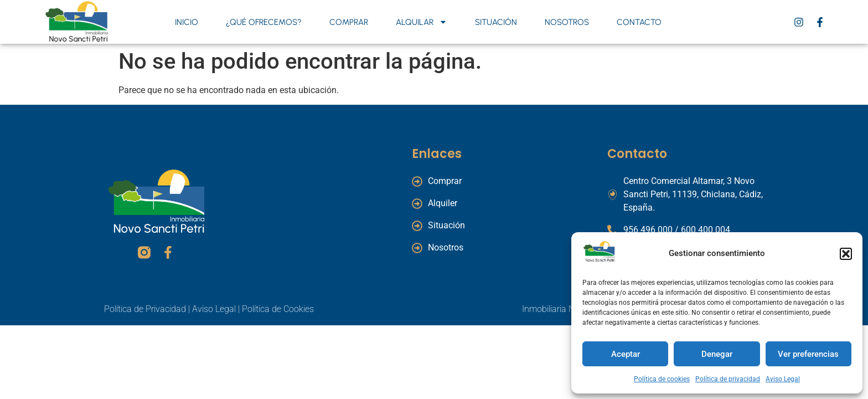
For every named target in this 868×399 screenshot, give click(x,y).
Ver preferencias (808, 354)
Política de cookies (662, 379)
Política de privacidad (728, 379)
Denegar (717, 354)
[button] (846, 254)
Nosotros (567, 22)
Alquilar (422, 22)
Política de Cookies (278, 309)
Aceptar (626, 354)
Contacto (639, 22)
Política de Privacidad (145, 309)
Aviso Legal (783, 379)
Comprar (349, 22)
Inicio (187, 22)
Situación (496, 22)
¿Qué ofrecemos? (264, 22)
